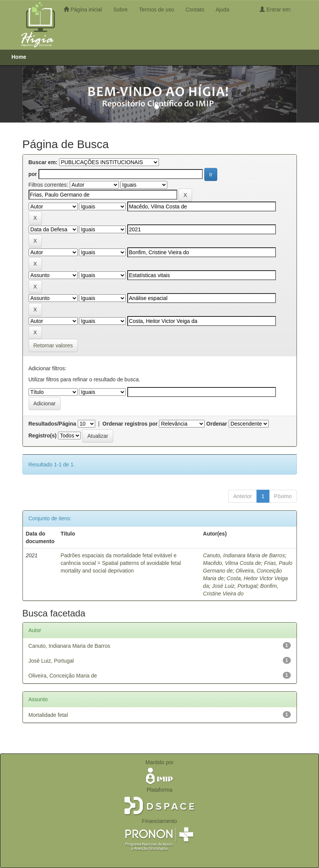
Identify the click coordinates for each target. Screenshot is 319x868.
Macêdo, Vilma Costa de (232, 563)
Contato (195, 10)
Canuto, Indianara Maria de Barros (244, 555)
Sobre (120, 10)
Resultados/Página (52, 424)
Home (19, 57)
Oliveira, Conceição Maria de (63, 676)
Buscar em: (43, 162)
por (33, 174)
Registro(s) (43, 436)
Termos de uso (157, 10)
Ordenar (216, 424)
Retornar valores (53, 345)
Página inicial (83, 9)
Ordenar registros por (130, 424)
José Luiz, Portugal (235, 586)
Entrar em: (278, 9)
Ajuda (223, 10)
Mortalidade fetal (48, 715)
